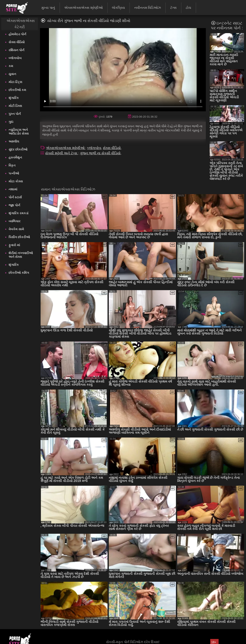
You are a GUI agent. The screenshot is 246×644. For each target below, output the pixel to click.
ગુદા (11, 122)
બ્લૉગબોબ (15, 58)
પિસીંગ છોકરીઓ (19, 237)
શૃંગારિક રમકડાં (19, 213)
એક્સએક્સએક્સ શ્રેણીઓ (83, 8)
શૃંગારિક (14, 98)
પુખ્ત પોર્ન (15, 114)
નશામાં (13, 189)
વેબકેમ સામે (16, 229)
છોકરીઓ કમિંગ (19, 273)
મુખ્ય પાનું (48, 8)
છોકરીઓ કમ (17, 90)
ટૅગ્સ (173, 8)
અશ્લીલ (14, 141)
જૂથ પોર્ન (14, 205)
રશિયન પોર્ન (16, 50)
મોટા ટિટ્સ (15, 82)
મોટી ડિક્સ (15, 106)
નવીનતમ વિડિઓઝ (148, 8)
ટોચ (188, 8)
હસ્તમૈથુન (15, 157)
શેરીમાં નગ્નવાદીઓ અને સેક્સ (21, 255)
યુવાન (12, 74)
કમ (11, 66)
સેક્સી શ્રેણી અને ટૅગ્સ (62, 153)
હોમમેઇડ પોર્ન (17, 34)
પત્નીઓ (14, 173)
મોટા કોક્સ (16, 181)
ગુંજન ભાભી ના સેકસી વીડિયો (100, 153)
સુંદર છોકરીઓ (18, 149)
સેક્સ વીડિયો (17, 42)
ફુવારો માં (14, 245)
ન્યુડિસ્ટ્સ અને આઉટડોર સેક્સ (19, 132)
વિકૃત (12, 165)
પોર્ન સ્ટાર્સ (15, 197)
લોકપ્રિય (118, 8)
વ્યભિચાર (15, 221)
